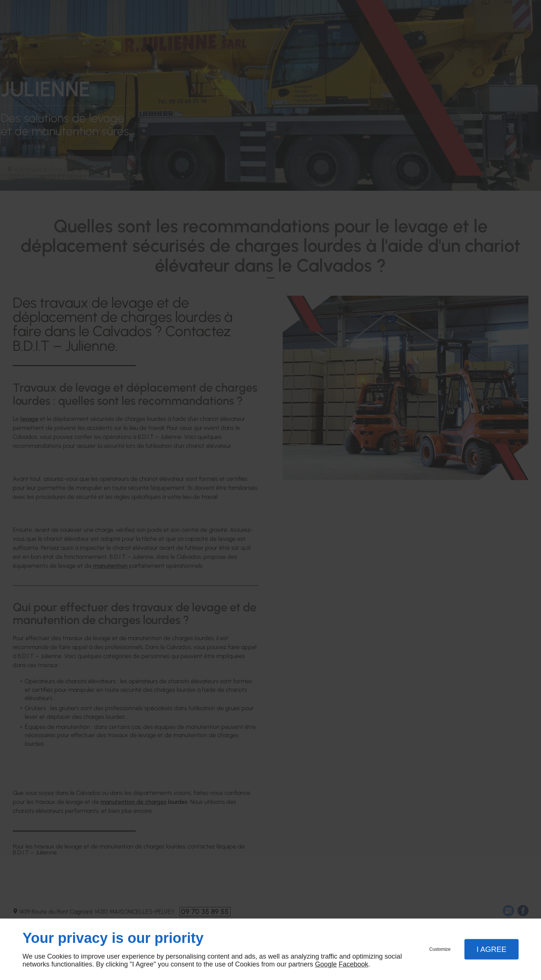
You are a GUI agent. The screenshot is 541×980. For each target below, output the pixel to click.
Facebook (353, 964)
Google (326, 964)
